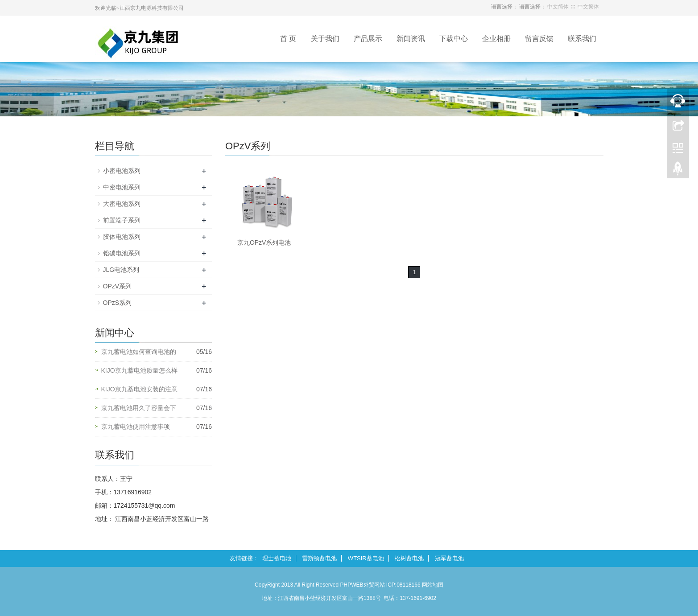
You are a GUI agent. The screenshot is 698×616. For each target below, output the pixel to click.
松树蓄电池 (409, 558)
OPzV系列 (118, 286)
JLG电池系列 (121, 270)
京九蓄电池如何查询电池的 (139, 352)
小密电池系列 (122, 171)
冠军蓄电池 (449, 558)
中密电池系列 (122, 187)
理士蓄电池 (277, 558)
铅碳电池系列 (122, 253)
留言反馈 (539, 39)
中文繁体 (588, 7)
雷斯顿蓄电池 (319, 558)
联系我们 (582, 39)
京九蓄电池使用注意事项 (136, 427)
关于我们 (325, 39)
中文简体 (558, 7)
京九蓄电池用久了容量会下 (139, 408)
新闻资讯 (411, 39)
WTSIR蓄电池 (366, 558)
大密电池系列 (122, 204)
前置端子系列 (122, 220)
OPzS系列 (118, 303)
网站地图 (433, 585)
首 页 (288, 39)
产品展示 (368, 39)
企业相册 (496, 39)
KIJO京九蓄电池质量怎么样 (139, 370)
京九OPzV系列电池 (264, 242)
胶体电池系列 (122, 237)
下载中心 (454, 39)
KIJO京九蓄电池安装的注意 (139, 389)
